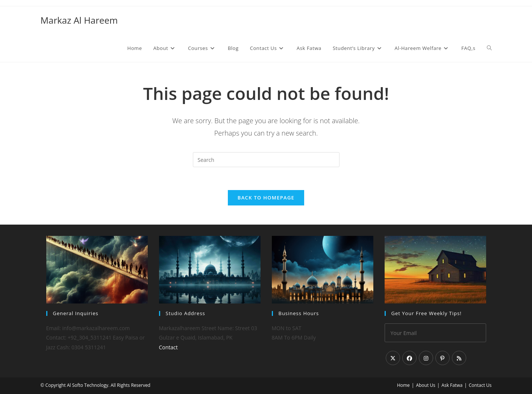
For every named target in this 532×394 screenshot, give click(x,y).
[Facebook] (409, 358)
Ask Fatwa (452, 385)
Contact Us (480, 385)
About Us (425, 385)
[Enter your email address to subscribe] (435, 333)
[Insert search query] (266, 160)
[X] (393, 358)
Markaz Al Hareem (79, 20)
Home (403, 385)
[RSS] (459, 358)
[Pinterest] (443, 358)
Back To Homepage (266, 198)
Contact (168, 347)
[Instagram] (426, 358)
